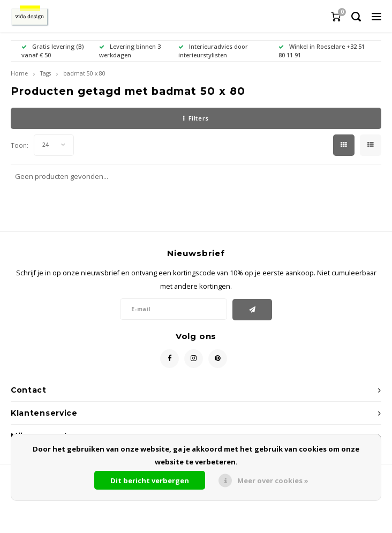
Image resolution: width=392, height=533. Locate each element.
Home (19, 73)
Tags (46, 73)
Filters (196, 118)
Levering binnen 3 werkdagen (130, 51)
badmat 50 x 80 (84, 73)
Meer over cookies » (273, 481)
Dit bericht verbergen (150, 481)
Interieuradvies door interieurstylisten (213, 51)
